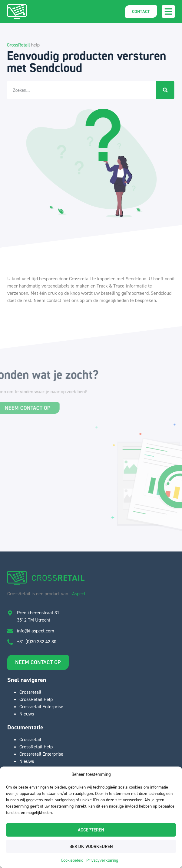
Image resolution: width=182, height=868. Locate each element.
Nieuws (27, 714)
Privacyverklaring (102, 860)
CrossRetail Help (36, 699)
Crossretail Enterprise (41, 706)
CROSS (58, 578)
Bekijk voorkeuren (91, 846)
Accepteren (91, 830)
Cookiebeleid (72, 860)
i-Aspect (77, 593)
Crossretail (30, 692)
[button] (168, 11)
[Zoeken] (161, 90)
